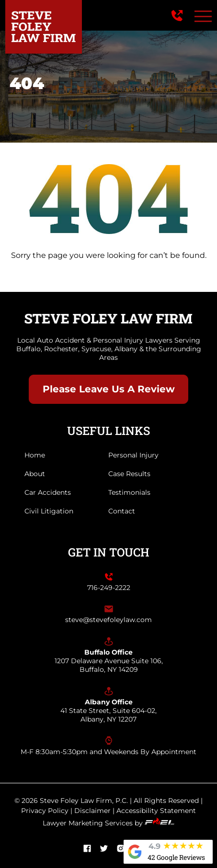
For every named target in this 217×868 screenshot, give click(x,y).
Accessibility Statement (156, 811)
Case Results (129, 474)
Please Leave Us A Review (109, 389)
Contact (122, 511)
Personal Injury (133, 455)
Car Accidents (48, 492)
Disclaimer (92, 811)
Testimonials (129, 492)
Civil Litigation (49, 511)
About (35, 474)
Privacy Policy (45, 811)
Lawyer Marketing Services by (108, 823)
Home (35, 455)
